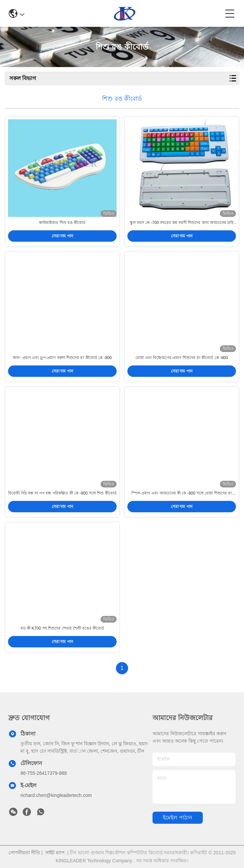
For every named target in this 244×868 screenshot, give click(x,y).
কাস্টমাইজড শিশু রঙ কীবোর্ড (62, 223)
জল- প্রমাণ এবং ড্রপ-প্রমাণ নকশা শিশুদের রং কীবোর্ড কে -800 (62, 358)
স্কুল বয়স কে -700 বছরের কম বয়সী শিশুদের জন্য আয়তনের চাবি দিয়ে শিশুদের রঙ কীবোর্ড (182, 223)
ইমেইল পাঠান (177, 818)
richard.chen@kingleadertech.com (56, 795)
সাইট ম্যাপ (55, 853)
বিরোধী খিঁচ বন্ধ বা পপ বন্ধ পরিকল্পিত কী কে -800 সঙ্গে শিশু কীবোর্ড (62, 493)
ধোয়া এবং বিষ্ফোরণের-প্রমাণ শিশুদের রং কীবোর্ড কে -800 (182, 358)
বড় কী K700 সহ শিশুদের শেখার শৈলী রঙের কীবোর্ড (63, 628)
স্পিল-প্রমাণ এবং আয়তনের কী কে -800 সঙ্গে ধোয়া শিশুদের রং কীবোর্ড (182, 494)
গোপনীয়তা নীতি (24, 853)
